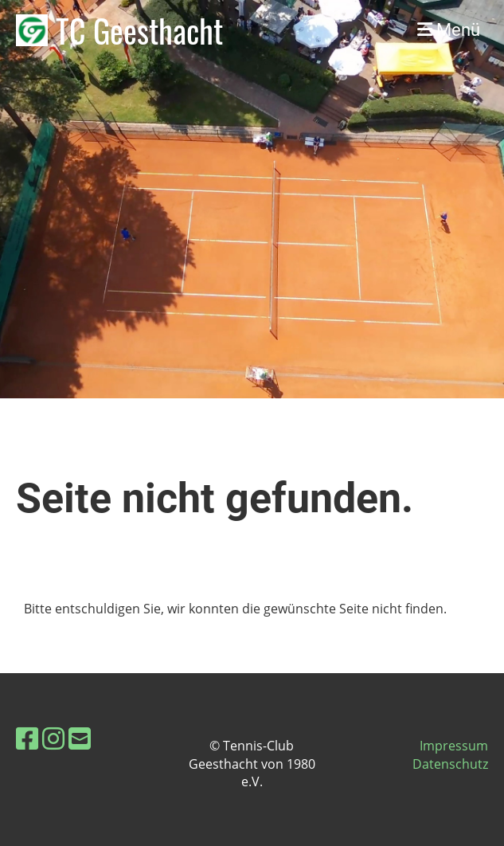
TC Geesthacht (139, 30)
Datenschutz (450, 764)
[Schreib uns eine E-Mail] (80, 738)
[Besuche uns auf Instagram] (53, 738)
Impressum (454, 746)
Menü (449, 30)
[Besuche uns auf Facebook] (27, 738)
